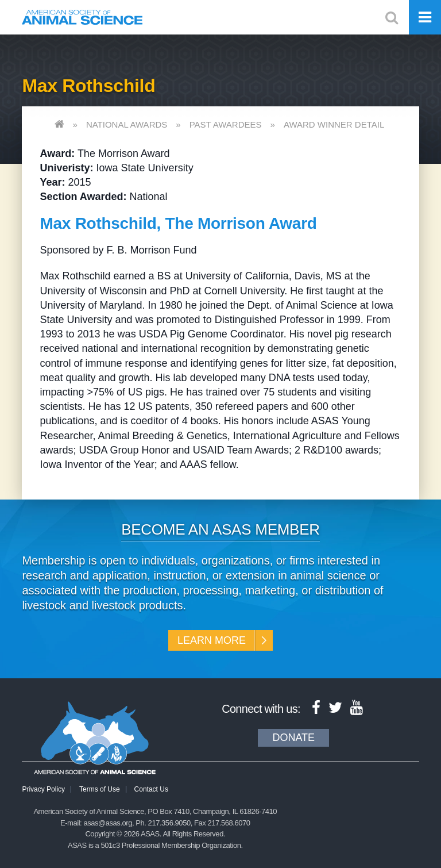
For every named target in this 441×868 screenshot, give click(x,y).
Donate (293, 738)
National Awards (127, 124)
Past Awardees (226, 124)
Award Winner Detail (334, 124)
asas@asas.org (108, 823)
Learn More (212, 640)
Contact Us (151, 789)
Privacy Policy (43, 789)
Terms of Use (100, 789)
